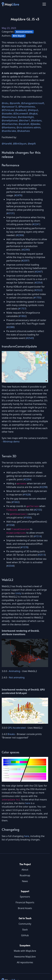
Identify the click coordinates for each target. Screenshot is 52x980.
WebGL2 (8, 580)
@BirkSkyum (20, 144)
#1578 (24, 547)
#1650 (28, 518)
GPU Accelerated (17, 728)
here (28, 803)
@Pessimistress (27, 107)
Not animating (17, 677)
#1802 (22, 316)
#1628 (27, 495)
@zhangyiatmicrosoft (33, 103)
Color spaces (10, 752)
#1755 (37, 298)
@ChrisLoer (8, 110)
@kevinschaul (9, 117)
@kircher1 (24, 120)
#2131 (10, 213)
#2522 (38, 290)
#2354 (38, 283)
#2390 (26, 250)
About (25, 870)
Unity (18, 593)
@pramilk (15, 103)
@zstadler (7, 114)
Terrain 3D (9, 456)
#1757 (22, 309)
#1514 (38, 536)
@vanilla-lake (9, 131)
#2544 (10, 566)
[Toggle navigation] (44, 4)
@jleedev (35, 124)
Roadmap (25, 875)
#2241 (36, 224)
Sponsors (25, 897)
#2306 (20, 235)
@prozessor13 (9, 107)
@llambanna (9, 127)
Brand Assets (25, 908)
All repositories (25, 962)
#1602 (16, 502)
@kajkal (33, 114)
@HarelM (7, 144)
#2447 (39, 272)
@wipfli (32, 144)
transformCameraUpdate (19, 346)
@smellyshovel (10, 120)
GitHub (25, 935)
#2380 (10, 327)
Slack (25, 930)
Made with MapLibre (25, 951)
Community (25, 924)
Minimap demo (11, 442)
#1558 (10, 525)
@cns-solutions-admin (29, 127)
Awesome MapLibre (25, 957)
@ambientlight (26, 117)
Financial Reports (25, 902)
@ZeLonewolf (21, 114)
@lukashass (24, 131)
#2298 (43, 487)
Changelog (11, 829)
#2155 (38, 510)
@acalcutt (24, 124)
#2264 (27, 479)
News (25, 881)
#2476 (18, 195)
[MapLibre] (10, 4)
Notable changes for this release (21, 154)
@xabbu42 (21, 110)
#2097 (25, 261)
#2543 (30, 338)
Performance (10, 165)
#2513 (42, 555)
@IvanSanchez (10, 124)
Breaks (11, 734)
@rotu (5, 103)
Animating (15, 671)
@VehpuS (33, 110)
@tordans (36, 120)
